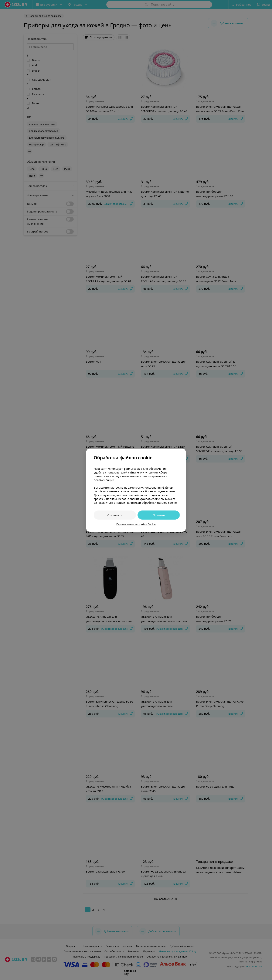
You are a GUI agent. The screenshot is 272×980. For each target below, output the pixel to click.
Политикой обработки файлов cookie (151, 503)
